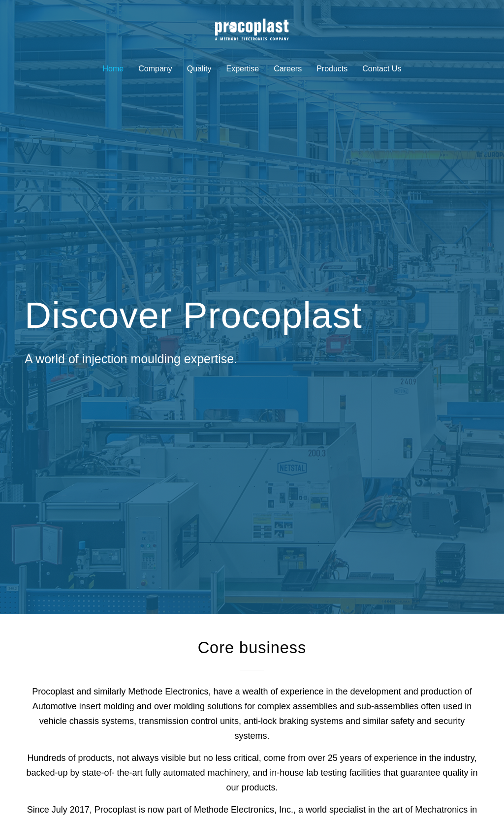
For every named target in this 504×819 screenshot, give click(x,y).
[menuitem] (113, 70)
